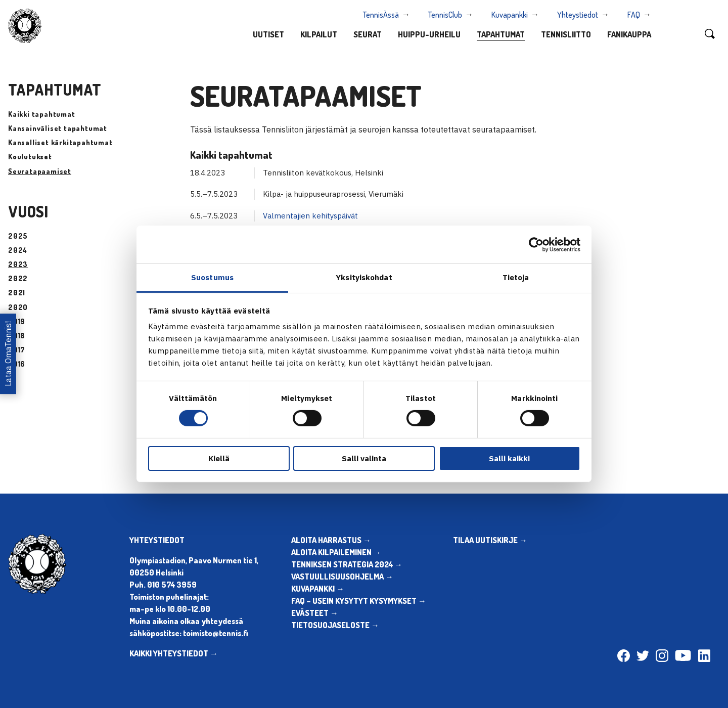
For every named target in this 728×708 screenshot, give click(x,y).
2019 (17, 321)
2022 (18, 278)
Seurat (368, 34)
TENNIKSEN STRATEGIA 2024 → (347, 564)
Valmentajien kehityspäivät (310, 216)
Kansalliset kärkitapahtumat (60, 142)
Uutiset (268, 34)
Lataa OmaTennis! (8, 354)
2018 (17, 336)
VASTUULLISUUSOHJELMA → (342, 577)
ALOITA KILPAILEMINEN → (336, 552)
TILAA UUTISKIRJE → (490, 540)
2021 (17, 293)
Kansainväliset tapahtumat (58, 128)
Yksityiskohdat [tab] (364, 277)
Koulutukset (30, 157)
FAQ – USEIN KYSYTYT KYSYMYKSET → (359, 601)
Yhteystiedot (578, 15)
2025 (18, 236)
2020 (18, 307)
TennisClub (445, 15)
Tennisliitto (566, 34)
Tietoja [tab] (516, 277)
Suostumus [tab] (212, 277)
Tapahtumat (501, 34)
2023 (18, 264)
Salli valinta (364, 458)
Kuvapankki (510, 15)
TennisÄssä (381, 15)
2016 (17, 364)
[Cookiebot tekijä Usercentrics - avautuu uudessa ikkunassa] (536, 244)
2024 (18, 250)
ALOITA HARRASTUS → (331, 540)
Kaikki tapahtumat (42, 114)
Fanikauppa (629, 34)
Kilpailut (319, 34)
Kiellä (219, 458)
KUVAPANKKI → (318, 589)
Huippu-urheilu (429, 34)
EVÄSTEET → (315, 613)
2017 (17, 350)
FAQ (634, 15)
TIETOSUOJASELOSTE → (335, 625)
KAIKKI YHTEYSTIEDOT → (174, 653)
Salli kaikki (509, 458)
